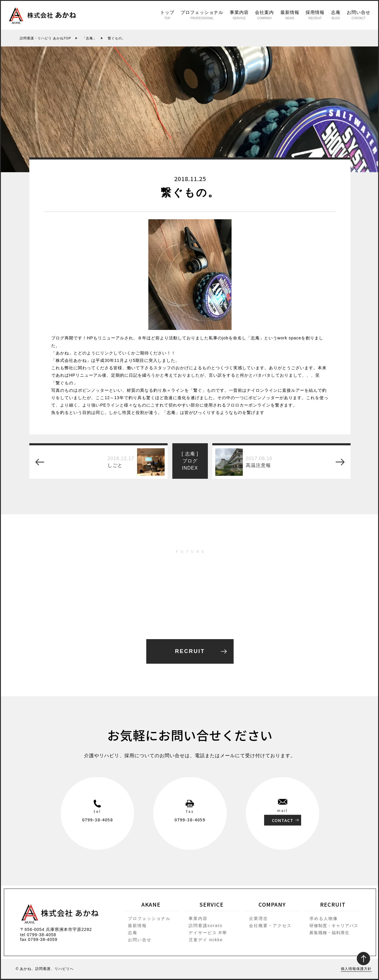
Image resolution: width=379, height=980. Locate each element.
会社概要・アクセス (270, 926)
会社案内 (264, 15)
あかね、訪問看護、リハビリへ (47, 969)
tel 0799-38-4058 (38, 935)
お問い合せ (359, 15)
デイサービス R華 (208, 933)
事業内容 (239, 15)
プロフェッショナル (202, 15)
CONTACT (283, 820)
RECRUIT (190, 651)
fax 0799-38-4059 (39, 939)
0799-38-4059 (190, 819)
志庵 (336, 15)
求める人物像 (324, 918)
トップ (167, 15)
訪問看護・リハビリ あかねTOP (45, 38)
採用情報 (315, 15)
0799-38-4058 (97, 819)
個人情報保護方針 (356, 969)
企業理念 (258, 918)
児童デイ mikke (206, 940)
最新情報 (290, 15)
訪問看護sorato (206, 926)
